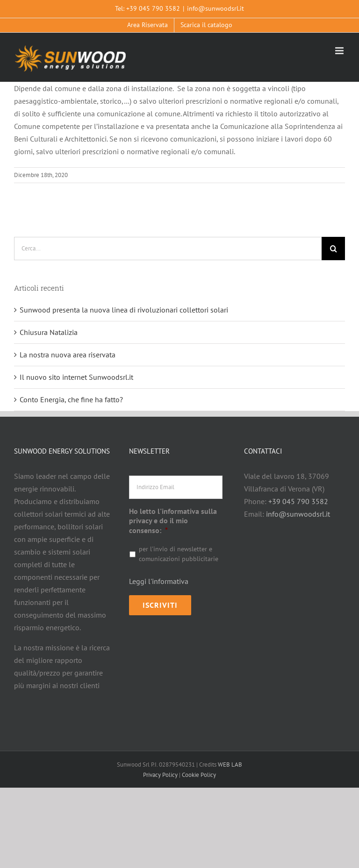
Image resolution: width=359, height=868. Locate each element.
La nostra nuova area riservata (68, 355)
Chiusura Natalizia (49, 332)
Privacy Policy (160, 775)
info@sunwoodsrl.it (215, 8)
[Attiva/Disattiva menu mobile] (340, 51)
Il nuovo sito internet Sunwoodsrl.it (76, 377)
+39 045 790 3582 (153, 8)
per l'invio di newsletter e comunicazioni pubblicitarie (179, 554)
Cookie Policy (199, 775)
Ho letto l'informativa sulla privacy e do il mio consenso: (173, 521)
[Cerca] (333, 249)
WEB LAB (230, 765)
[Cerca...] (168, 249)
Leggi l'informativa (159, 581)
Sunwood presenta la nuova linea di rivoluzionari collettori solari (124, 310)
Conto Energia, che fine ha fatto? (71, 399)
